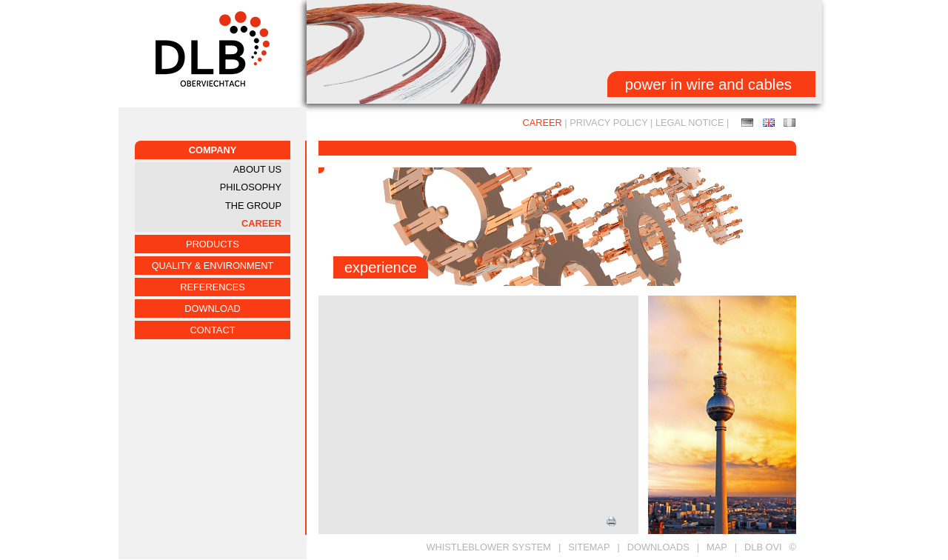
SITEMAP (589, 547)
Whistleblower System (488, 547)
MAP (717, 547)
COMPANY (213, 150)
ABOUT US (257, 169)
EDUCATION (769, 123)
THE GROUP (253, 206)
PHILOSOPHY (251, 187)
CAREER (261, 223)
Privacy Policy (608, 123)
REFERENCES (212, 287)
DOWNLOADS (658, 547)
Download (212, 309)
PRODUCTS (213, 244)
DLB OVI (763, 547)
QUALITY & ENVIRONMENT (213, 266)
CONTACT (213, 330)
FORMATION (790, 123)
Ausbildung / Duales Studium (747, 123)
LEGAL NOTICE (690, 123)
